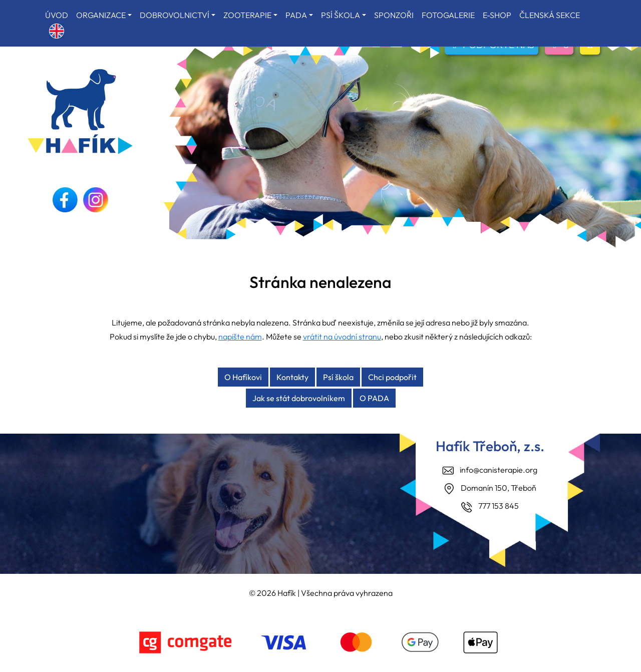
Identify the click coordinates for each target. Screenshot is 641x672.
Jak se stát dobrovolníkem (299, 398)
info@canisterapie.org (499, 470)
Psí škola (338, 377)
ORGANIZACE (101, 15)
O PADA (374, 398)
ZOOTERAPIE (247, 15)
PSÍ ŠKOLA (341, 15)
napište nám (240, 337)
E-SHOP (497, 15)
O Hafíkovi (243, 377)
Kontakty (292, 377)
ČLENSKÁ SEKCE (550, 15)
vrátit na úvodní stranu (342, 337)
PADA (296, 15)
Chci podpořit (392, 377)
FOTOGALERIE (448, 15)
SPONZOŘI (394, 15)
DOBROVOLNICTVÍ (175, 15)
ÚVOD (57, 15)
